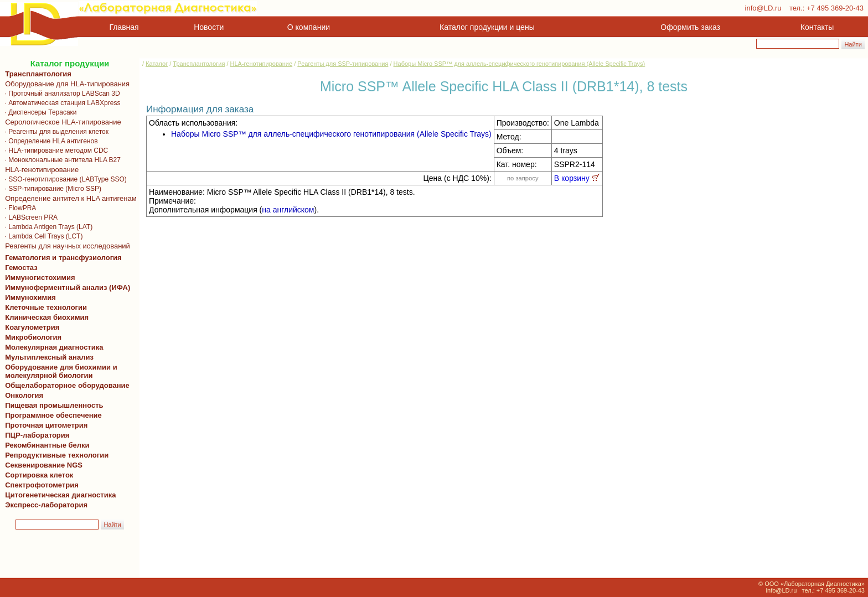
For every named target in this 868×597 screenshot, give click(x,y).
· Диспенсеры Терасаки (39, 112)
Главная (124, 27)
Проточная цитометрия (44, 425)
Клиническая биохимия (45, 317)
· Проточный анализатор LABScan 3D (61, 94)
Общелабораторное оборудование (65, 385)
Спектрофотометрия (42, 485)
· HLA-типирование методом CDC (55, 150)
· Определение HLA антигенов (50, 141)
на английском (288, 210)
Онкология (24, 395)
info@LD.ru (763, 8)
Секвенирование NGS (42, 465)
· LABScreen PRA (29, 217)
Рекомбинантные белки (45, 445)
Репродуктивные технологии (55, 455)
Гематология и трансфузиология (61, 258)
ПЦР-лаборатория (35, 435)
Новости (209, 27)
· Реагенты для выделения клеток (55, 132)
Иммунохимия (30, 297)
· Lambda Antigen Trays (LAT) (47, 227)
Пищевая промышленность (54, 405)
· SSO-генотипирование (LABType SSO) (64, 179)
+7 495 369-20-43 (835, 8)
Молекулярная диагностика (52, 347)
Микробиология (33, 337)
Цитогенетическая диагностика (58, 495)
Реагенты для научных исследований (66, 246)
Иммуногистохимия (38, 277)
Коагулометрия (32, 327)
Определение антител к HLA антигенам (69, 198)
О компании (308, 27)
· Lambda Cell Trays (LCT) (42, 236)
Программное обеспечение (53, 415)
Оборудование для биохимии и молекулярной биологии (59, 371)
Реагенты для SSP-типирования (343, 64)
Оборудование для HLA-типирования (65, 84)
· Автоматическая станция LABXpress (61, 103)
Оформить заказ (690, 27)
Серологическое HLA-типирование (61, 122)
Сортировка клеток (37, 475)
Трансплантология (36, 74)
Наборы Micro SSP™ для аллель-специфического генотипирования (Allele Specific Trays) (520, 64)
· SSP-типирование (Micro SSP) (51, 189)
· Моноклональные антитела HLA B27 (61, 160)
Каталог (157, 64)
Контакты (817, 27)
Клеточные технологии (44, 307)
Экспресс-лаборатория (46, 505)
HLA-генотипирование (40, 170)
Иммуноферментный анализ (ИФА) (66, 287)
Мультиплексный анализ (49, 357)
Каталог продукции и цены (487, 27)
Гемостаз (21, 268)
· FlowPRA (19, 208)
